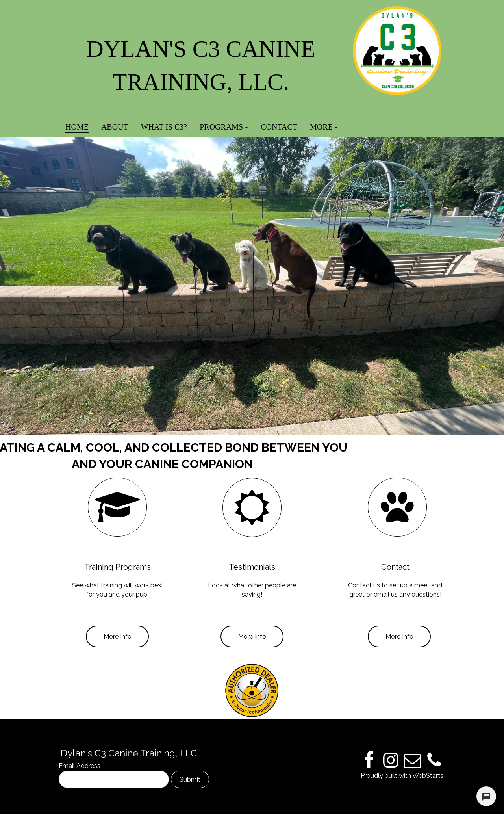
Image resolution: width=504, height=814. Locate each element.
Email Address (80, 766)
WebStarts (428, 776)
